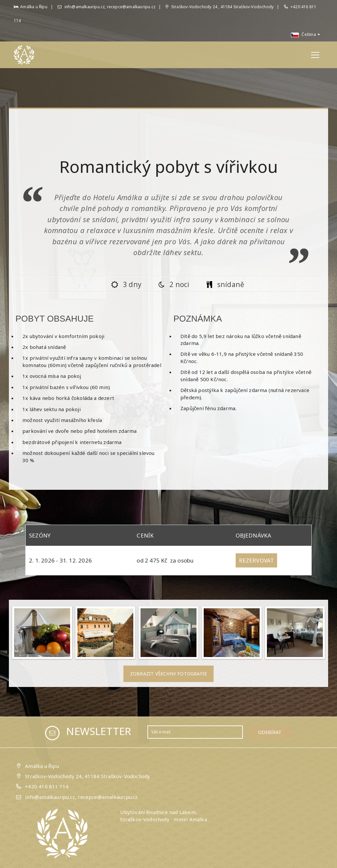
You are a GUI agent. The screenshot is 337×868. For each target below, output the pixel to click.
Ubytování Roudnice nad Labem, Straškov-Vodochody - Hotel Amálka (163, 815)
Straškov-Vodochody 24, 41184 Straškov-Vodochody (88, 776)
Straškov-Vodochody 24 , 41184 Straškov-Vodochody (220, 7)
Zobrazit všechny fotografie (168, 674)
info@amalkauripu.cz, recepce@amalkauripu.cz (106, 7)
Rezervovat (257, 560)
